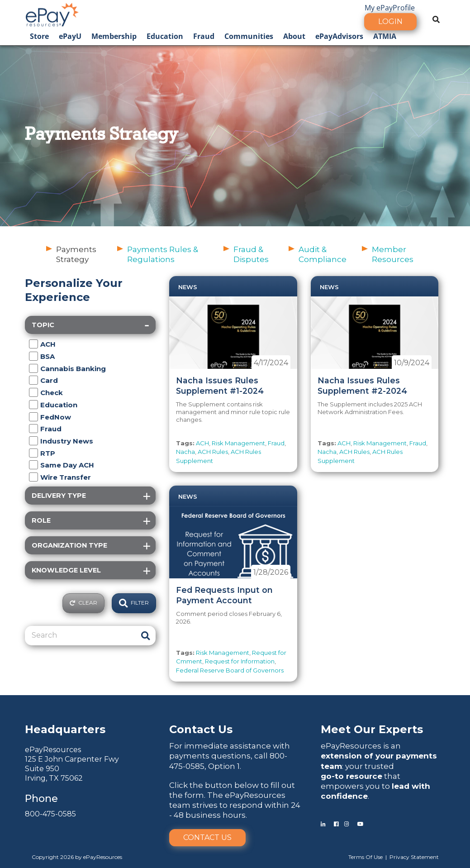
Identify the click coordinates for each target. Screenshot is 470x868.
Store (39, 36)
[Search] (81, 635)
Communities (249, 36)
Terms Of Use (366, 857)
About (294, 36)
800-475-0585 (50, 814)
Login (390, 21)
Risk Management (238, 443)
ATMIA (385, 36)
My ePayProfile (390, 8)
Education (165, 36)
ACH (202, 443)
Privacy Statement (414, 857)
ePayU (70, 36)
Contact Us (207, 837)
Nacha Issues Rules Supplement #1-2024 (220, 386)
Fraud (204, 36)
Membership (114, 36)
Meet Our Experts (372, 729)
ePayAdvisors (339, 36)
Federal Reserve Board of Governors (230, 670)
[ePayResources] (52, 14)
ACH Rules (213, 452)
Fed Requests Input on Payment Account (224, 595)
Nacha (185, 452)
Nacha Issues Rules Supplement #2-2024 (362, 386)
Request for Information (240, 661)
